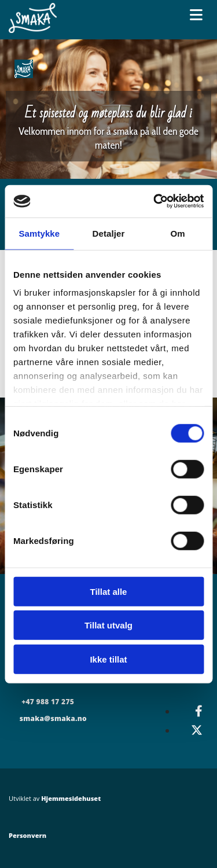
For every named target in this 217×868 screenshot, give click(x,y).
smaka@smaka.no (53, 718)
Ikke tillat (108, 659)
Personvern (27, 835)
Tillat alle (109, 591)
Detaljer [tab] (109, 233)
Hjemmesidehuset (71, 798)
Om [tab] (178, 233)
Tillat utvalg (108, 625)
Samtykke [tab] (39, 233)
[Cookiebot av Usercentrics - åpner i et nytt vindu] (155, 201)
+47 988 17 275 (48, 702)
